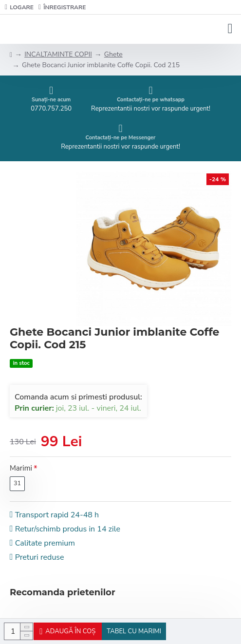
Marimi (21, 468)
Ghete (113, 54)
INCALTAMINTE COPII (58, 54)
